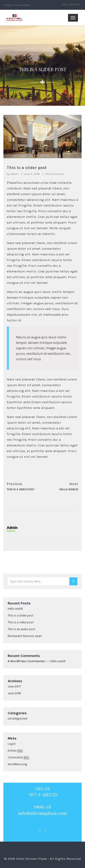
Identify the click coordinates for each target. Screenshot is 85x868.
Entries (15, 751)
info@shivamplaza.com (17, 5)
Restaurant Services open (25, 636)
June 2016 (14, 693)
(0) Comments (55, 174)
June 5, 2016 (32, 174)
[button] (9, 137)
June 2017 (14, 686)
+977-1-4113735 (42, 795)
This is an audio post (21, 629)
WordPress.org (17, 764)
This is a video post (21, 622)
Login (64, 5)
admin (12, 527)
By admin (13, 174)
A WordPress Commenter (26, 661)
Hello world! (15, 609)
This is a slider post (21, 615)
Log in (12, 744)
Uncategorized (17, 718)
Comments (18, 757)
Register (75, 5)
